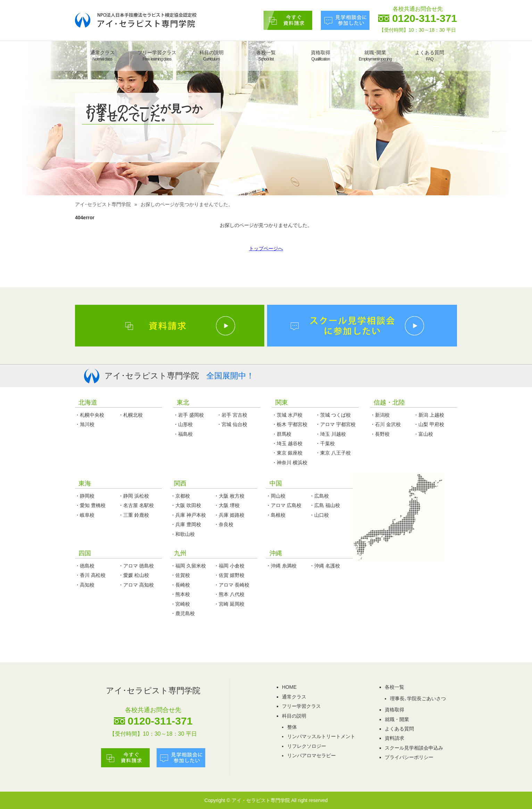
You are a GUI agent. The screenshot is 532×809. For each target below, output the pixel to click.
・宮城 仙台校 (232, 424)
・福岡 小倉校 (229, 566)
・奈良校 (224, 524)
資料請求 (394, 738)
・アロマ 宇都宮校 (335, 424)
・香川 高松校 (90, 575)
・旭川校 (85, 424)
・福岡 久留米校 (188, 566)
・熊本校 (180, 594)
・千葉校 (325, 443)
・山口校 (319, 515)
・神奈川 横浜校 (290, 463)
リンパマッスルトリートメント (321, 736)
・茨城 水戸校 (287, 415)
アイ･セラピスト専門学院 (103, 204)
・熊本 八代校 (229, 594)
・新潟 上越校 (429, 415)
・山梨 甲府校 (429, 424)
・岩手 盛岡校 (189, 415)
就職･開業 (375, 56)
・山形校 (183, 424)
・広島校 (319, 496)
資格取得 (321, 56)
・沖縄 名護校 (325, 566)
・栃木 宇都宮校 (290, 424)
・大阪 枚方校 (229, 496)
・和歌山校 (183, 534)
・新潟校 (380, 415)
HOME (289, 687)
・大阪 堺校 (227, 505)
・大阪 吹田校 (186, 505)
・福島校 (183, 434)
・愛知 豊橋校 (90, 505)
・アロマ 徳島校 (136, 566)
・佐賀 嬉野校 (229, 575)
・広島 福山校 (325, 505)
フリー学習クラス (157, 56)
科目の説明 (211, 56)
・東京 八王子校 (333, 453)
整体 (292, 727)
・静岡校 (85, 496)
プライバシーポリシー (409, 757)
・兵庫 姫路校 (229, 515)
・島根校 (276, 515)
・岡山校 (276, 496)
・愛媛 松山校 (134, 575)
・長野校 (380, 434)
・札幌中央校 (90, 415)
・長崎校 (180, 585)
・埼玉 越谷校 (287, 443)
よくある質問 (430, 56)
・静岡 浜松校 (134, 496)
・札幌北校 (131, 415)
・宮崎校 (180, 604)
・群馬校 (282, 434)
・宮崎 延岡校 (229, 604)
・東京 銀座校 (287, 453)
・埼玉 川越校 (331, 434)
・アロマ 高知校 (136, 585)
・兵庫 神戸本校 (188, 515)
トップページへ (266, 248)
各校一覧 (266, 56)
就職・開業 (397, 719)
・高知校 (85, 585)
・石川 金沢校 (385, 424)
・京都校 (180, 496)
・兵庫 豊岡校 (186, 524)
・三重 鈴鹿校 (134, 515)
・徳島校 (85, 566)
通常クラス (102, 56)
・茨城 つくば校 (333, 415)
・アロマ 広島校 (284, 505)
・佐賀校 (180, 575)
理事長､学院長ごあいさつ (418, 698)
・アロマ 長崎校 (232, 585)
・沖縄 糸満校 (281, 566)
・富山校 (423, 434)
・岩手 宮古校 (232, 415)
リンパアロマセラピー (311, 755)
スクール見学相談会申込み (414, 748)
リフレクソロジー (307, 746)
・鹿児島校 (183, 613)
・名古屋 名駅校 (136, 505)
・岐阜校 (85, 515)
